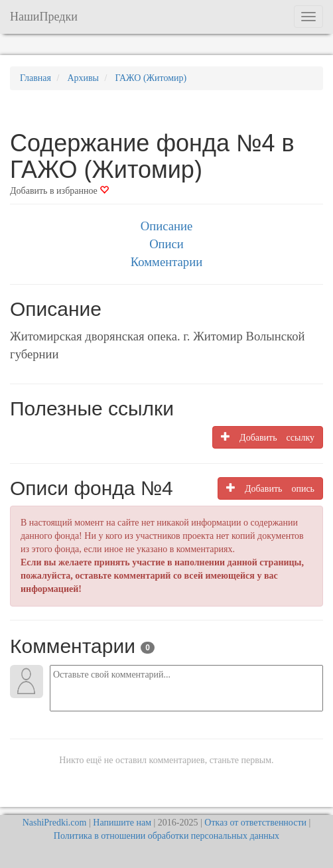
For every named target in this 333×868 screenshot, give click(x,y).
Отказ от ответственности (255, 823)
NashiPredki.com (55, 823)
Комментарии (166, 262)
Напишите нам (122, 823)
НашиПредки (44, 17)
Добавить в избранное (59, 191)
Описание (166, 226)
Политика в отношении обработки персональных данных (166, 836)
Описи (166, 244)
